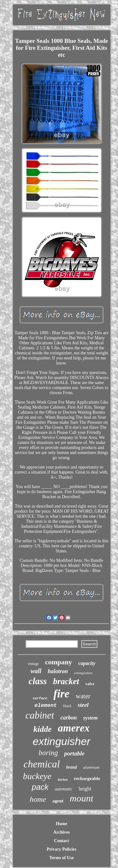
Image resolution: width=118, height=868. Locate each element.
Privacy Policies (61, 849)
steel (83, 705)
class (38, 681)
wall (36, 671)
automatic (64, 789)
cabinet (40, 715)
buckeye (37, 776)
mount (81, 798)
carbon (69, 718)
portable (74, 753)
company (59, 662)
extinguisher (62, 741)
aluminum (91, 767)
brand (71, 767)
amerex (74, 728)
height (85, 789)
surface (40, 698)
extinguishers (83, 673)
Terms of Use (61, 858)
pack (40, 787)
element (45, 705)
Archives (62, 832)
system (90, 718)
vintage (33, 664)
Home (62, 824)
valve (90, 684)
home (38, 799)
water (83, 696)
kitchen (63, 780)
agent (58, 801)
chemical (42, 764)
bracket (66, 681)
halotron (58, 671)
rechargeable (87, 778)
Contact (62, 841)
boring (48, 753)
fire (62, 694)
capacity (87, 663)
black (67, 706)
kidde (42, 729)
